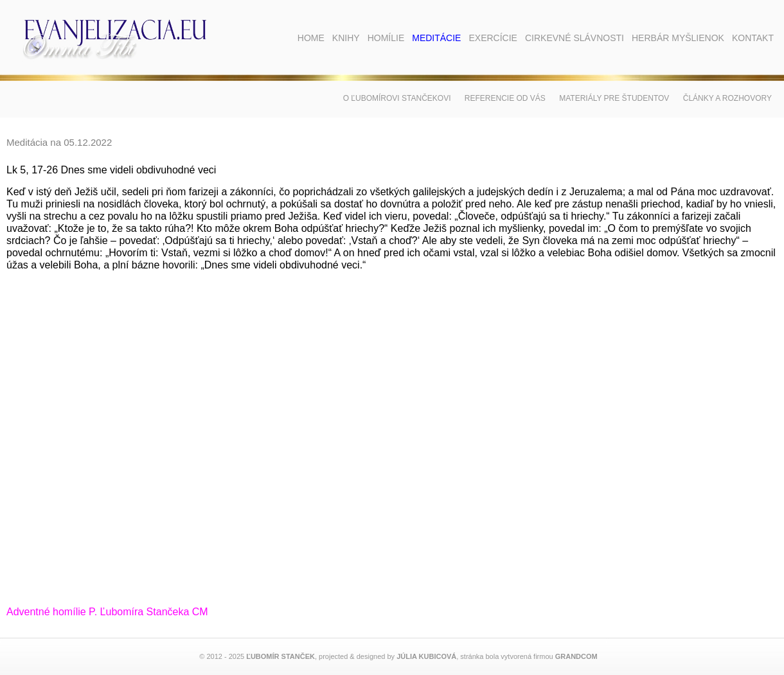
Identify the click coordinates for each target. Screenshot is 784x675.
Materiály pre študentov (614, 98)
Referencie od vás (505, 98)
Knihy (346, 38)
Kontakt (753, 38)
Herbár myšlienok (678, 38)
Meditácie (436, 38)
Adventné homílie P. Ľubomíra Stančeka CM (107, 612)
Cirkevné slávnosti (575, 38)
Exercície (493, 38)
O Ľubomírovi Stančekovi (397, 98)
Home (311, 38)
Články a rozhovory (727, 98)
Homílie (386, 38)
